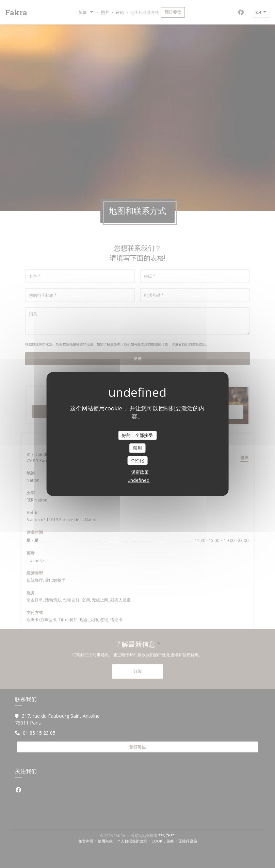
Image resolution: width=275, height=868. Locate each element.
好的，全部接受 (137, 435)
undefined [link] (139, 480)
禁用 (137, 448)
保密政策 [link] (140, 472)
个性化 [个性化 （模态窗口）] (137, 460)
